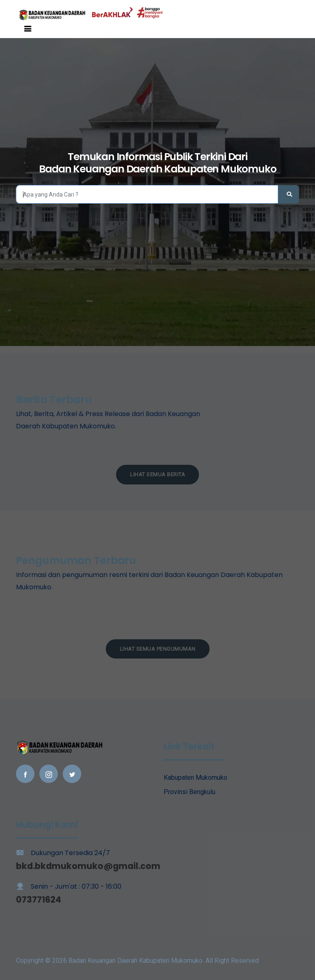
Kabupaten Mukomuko (195, 777)
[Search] (147, 194)
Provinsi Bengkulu (189, 792)
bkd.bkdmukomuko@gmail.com (88, 866)
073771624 (39, 900)
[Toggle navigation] (28, 29)
